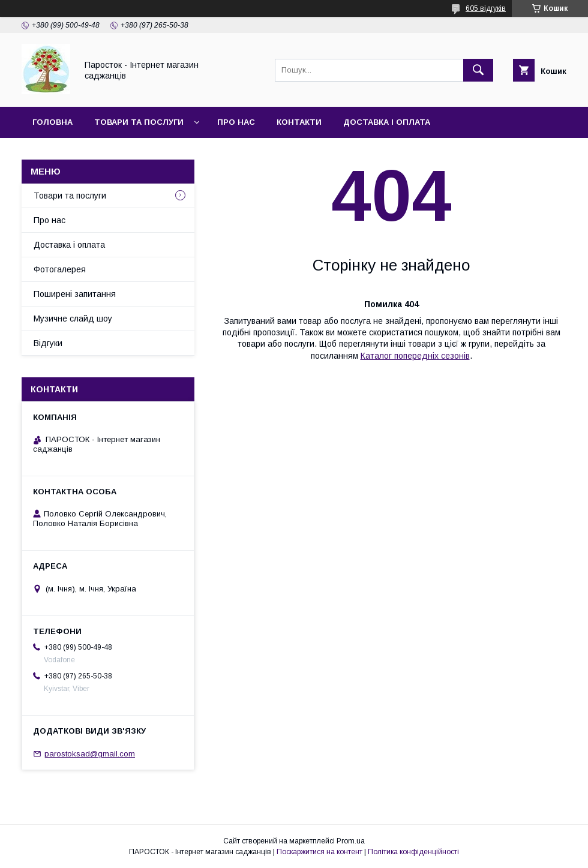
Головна (52, 122)
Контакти (299, 122)
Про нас (236, 122)
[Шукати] (478, 70)
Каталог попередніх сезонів (415, 356)
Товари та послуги (139, 122)
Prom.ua (351, 841)
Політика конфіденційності (413, 852)
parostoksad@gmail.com (90, 754)
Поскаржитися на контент (319, 852)
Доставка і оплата (387, 122)
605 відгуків (486, 8)
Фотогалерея (60, 269)
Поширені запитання (75, 294)
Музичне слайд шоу (73, 319)
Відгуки (48, 343)
